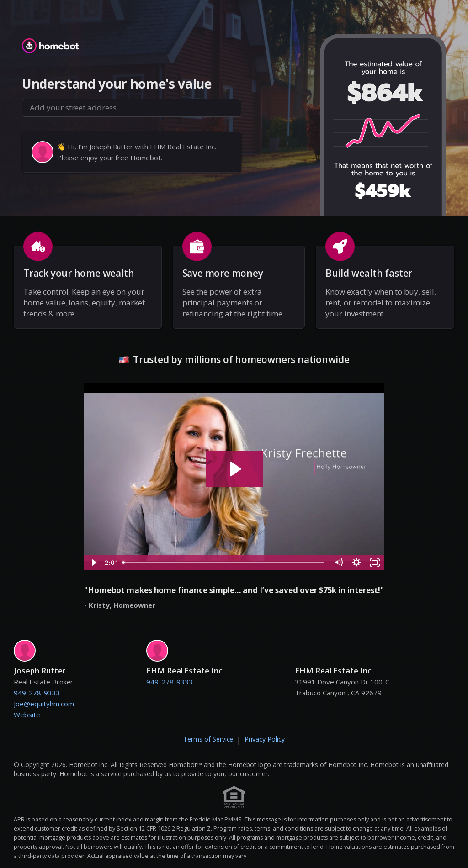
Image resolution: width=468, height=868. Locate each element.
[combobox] (132, 108)
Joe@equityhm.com (44, 704)
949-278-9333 (37, 693)
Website (27, 715)
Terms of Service (208, 739)
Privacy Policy (265, 739)
